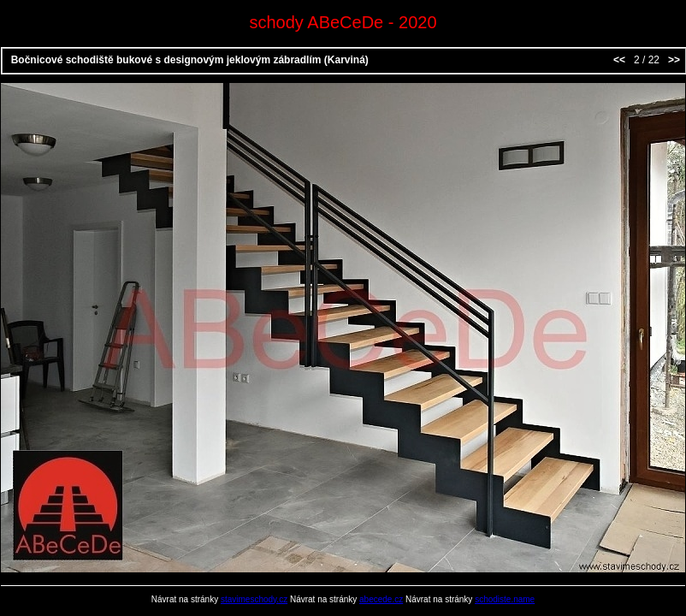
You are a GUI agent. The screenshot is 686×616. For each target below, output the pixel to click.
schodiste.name (505, 599)
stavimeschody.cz (254, 599)
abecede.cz (381, 599)
